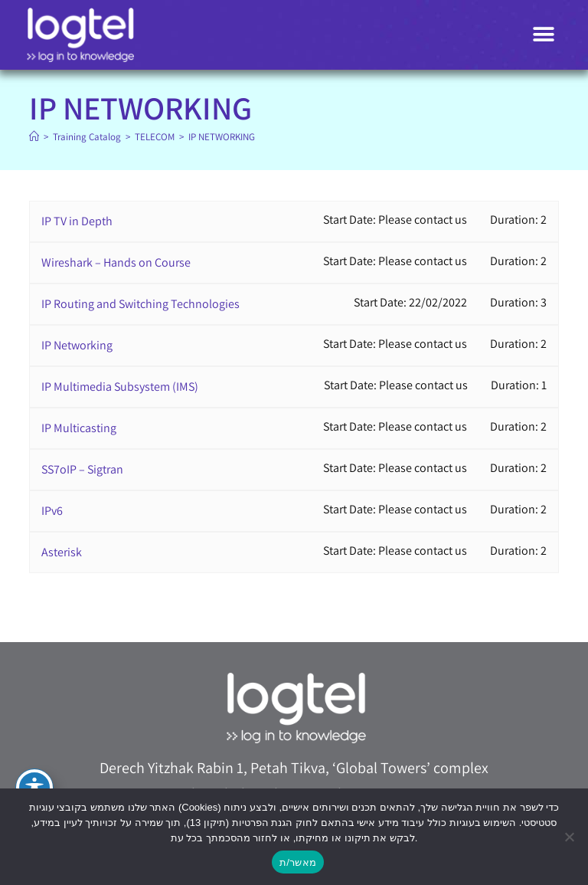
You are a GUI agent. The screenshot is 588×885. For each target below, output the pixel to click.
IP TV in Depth (77, 221)
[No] (569, 837)
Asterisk (62, 552)
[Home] (34, 137)
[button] (544, 35)
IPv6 (52, 511)
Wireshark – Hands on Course (116, 262)
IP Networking (77, 345)
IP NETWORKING (222, 137)
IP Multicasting (79, 428)
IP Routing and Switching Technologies (140, 304)
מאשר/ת (298, 862)
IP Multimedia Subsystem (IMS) (120, 387)
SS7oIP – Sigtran (82, 469)
